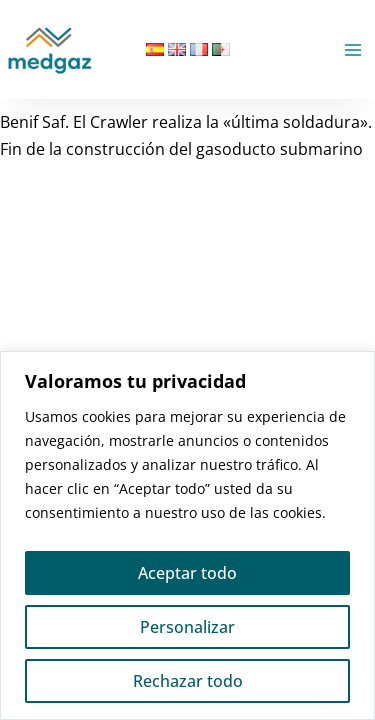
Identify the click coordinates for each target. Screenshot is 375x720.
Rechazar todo (188, 681)
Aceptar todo (187, 573)
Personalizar (187, 627)
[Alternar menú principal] (353, 50)
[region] (187, 535)
